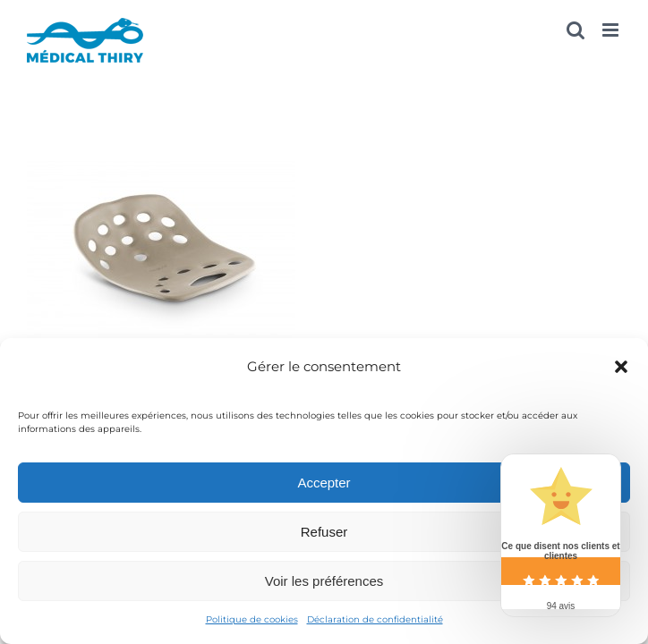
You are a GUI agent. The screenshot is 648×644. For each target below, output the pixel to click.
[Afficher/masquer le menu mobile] (612, 30)
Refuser (324, 532)
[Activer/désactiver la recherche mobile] (576, 30)
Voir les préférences (324, 581)
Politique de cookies (252, 619)
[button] (621, 367)
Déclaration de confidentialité (375, 619)
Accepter (324, 483)
